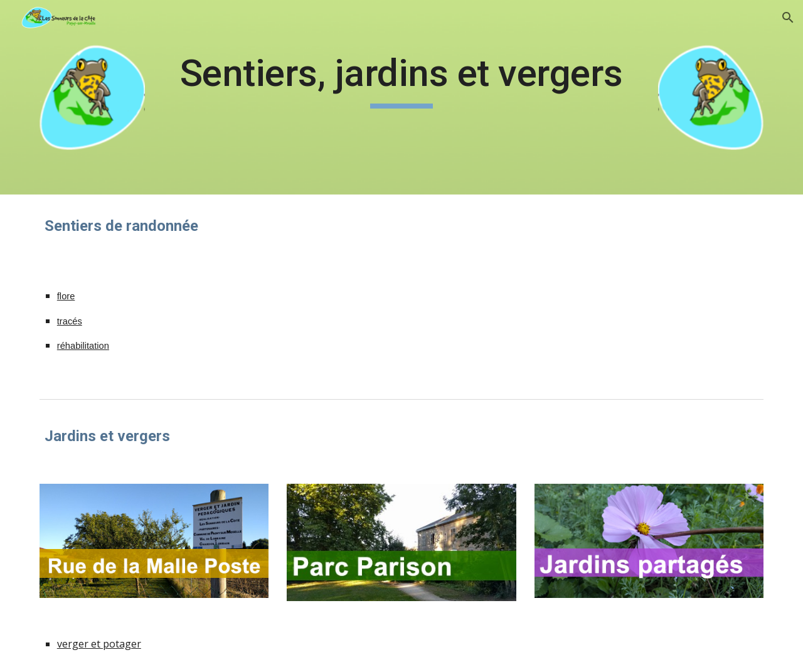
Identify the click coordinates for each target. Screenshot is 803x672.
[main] (401, 79)
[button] (788, 18)
